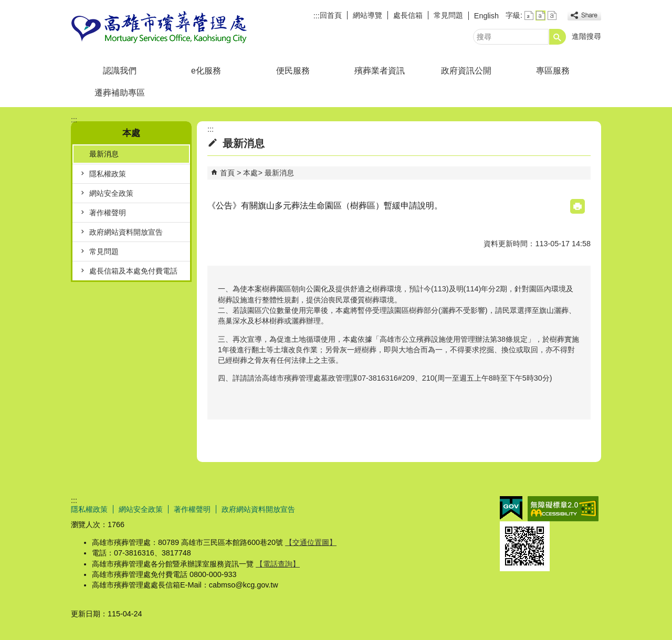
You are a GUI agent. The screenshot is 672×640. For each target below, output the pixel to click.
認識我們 (120, 71)
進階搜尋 (586, 36)
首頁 (227, 173)
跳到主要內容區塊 (6, 6)
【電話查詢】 (278, 564)
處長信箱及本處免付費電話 (133, 271)
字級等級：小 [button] (529, 15)
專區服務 (553, 71)
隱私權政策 (108, 174)
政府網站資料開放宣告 (126, 232)
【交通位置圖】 (311, 542)
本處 (250, 173)
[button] (558, 37)
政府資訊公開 (466, 71)
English (486, 16)
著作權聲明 (108, 213)
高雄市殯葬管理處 (160, 28)
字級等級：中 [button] (540, 15)
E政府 (511, 508)
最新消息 (104, 154)
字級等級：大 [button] (552, 15)
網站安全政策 (111, 193)
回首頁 (331, 15)
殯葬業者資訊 (380, 71)
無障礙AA (563, 509)
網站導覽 (367, 15)
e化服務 (206, 71)
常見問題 (448, 15)
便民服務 (293, 71)
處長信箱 (408, 15)
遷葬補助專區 (120, 93)
